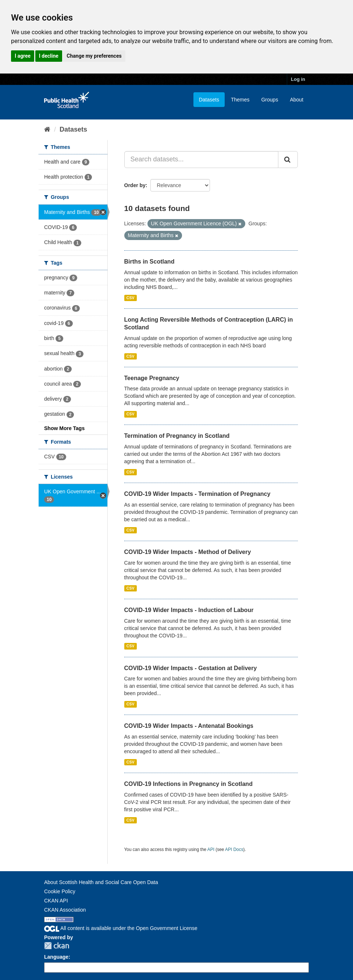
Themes (240, 100)
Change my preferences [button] (94, 56)
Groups (270, 100)
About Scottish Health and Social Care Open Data (101, 882)
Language (56, 957)
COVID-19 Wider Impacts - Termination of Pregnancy (197, 494)
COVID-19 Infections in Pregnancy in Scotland (188, 784)
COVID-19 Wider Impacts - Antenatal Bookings (189, 726)
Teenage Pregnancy (152, 378)
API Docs (234, 850)
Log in (298, 79)
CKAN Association (65, 910)
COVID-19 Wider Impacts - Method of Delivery (188, 552)
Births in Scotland (149, 262)
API (211, 850)
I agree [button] (23, 56)
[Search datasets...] (202, 160)
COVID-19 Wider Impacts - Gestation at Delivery (191, 668)
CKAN (57, 946)
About (297, 100)
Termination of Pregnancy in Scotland (177, 436)
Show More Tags (64, 428)
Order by (135, 185)
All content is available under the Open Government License (121, 928)
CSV (131, 298)
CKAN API (56, 901)
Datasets (209, 100)
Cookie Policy (60, 891)
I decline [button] (49, 56)
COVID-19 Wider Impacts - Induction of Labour (189, 610)
